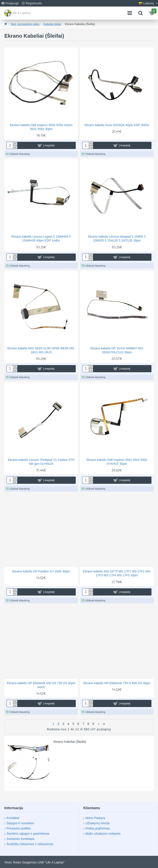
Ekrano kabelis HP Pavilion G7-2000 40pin (41, 571)
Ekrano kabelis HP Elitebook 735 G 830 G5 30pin (117, 683)
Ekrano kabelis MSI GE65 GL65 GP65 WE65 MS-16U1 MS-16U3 (41, 350)
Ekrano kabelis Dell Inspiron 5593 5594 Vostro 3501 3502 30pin (41, 127)
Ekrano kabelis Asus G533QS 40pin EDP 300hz (117, 125)
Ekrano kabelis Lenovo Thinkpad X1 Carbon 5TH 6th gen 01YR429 (41, 462)
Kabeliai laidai (52, 24)
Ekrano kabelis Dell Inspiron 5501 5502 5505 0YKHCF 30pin (117, 462)
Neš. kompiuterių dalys (25, 24)
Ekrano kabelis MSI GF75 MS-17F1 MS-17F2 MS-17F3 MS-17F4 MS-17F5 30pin (117, 573)
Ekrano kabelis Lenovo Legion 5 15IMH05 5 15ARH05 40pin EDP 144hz (41, 239)
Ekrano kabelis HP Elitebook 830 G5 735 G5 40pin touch (41, 685)
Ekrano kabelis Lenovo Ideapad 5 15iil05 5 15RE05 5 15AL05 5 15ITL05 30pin (117, 239)
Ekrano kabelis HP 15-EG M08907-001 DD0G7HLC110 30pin (117, 350)
